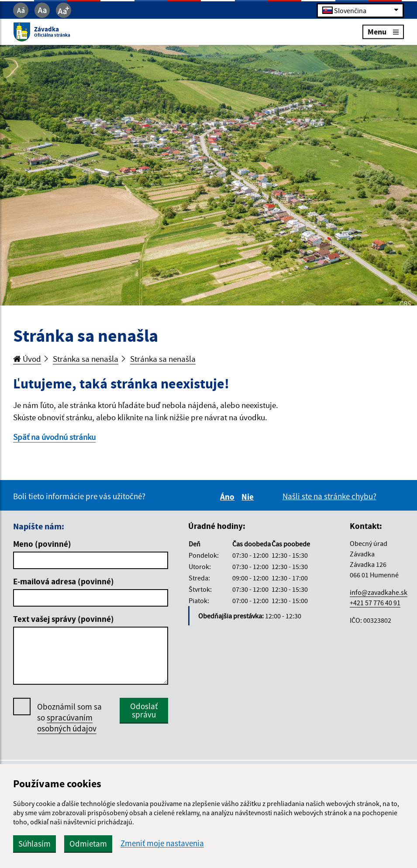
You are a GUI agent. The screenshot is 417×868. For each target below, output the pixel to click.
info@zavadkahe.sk (379, 592)
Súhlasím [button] (34, 844)
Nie (249, 497)
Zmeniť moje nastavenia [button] (162, 843)
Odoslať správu (144, 710)
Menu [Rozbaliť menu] (383, 32)
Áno (229, 497)
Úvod (27, 359)
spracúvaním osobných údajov (67, 723)
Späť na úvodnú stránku (54, 437)
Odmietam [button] (88, 844)
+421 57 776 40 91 (375, 603)
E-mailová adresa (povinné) (64, 581)
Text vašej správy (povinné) (64, 619)
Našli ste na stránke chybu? (329, 496)
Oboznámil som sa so (69, 718)
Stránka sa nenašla (86, 359)
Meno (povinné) (42, 544)
